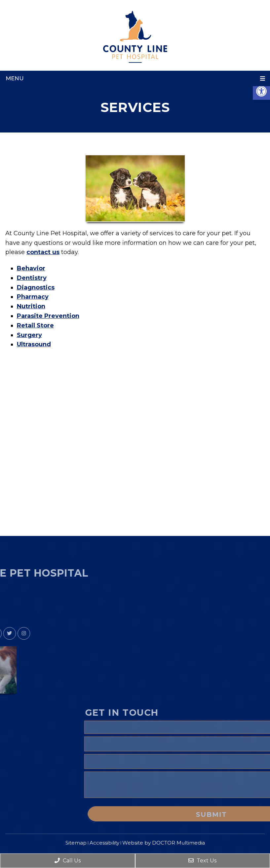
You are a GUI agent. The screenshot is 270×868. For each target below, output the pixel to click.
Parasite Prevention (48, 316)
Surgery (29, 335)
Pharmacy (33, 297)
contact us (43, 252)
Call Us (68, 861)
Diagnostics (36, 287)
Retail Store (35, 325)
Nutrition (31, 306)
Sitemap (76, 843)
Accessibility (104, 843)
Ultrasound (34, 344)
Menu (15, 78)
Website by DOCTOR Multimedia (164, 843)
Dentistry (32, 278)
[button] (261, 91)
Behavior (31, 268)
